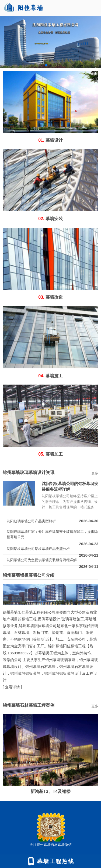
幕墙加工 (50, 454)
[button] (46, 65)
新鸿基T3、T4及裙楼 (50, 791)
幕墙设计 (50, 140)
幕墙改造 (50, 297)
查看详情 (12, 687)
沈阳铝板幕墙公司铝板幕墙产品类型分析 (38, 549)
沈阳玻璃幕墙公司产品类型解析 (31, 521)
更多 (95, 473)
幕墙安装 (50, 219)
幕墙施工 (50, 376)
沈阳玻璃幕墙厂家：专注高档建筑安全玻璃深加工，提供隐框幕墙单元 (52, 534)
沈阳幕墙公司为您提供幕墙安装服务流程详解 (42, 560)
